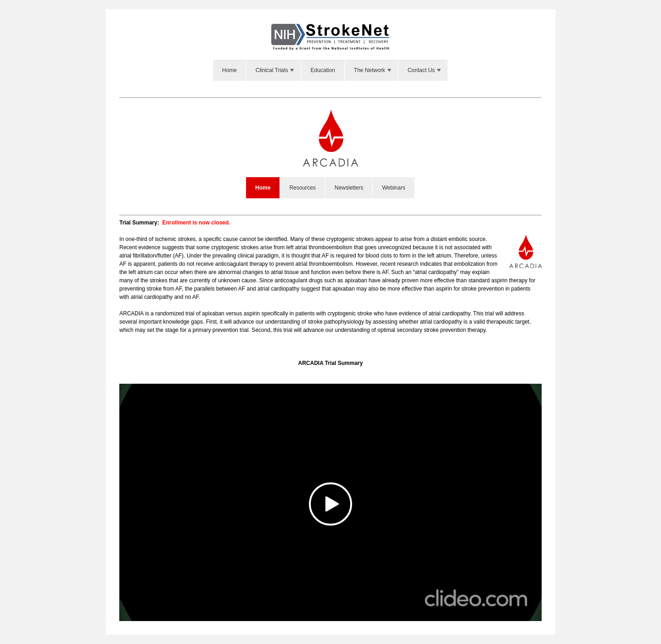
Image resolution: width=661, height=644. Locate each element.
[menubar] (330, 70)
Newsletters (349, 188)
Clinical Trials (276, 70)
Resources (302, 188)
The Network (373, 70)
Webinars (393, 188)
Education (322, 70)
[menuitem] (230, 70)
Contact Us (425, 70)
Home (230, 70)
